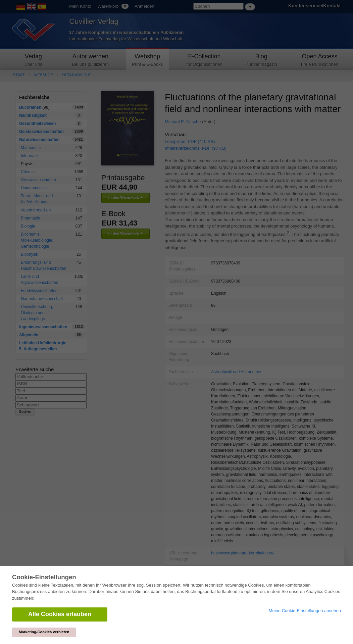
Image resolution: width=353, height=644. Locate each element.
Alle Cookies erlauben (60, 614)
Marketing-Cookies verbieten (44, 632)
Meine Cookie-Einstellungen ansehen (305, 611)
